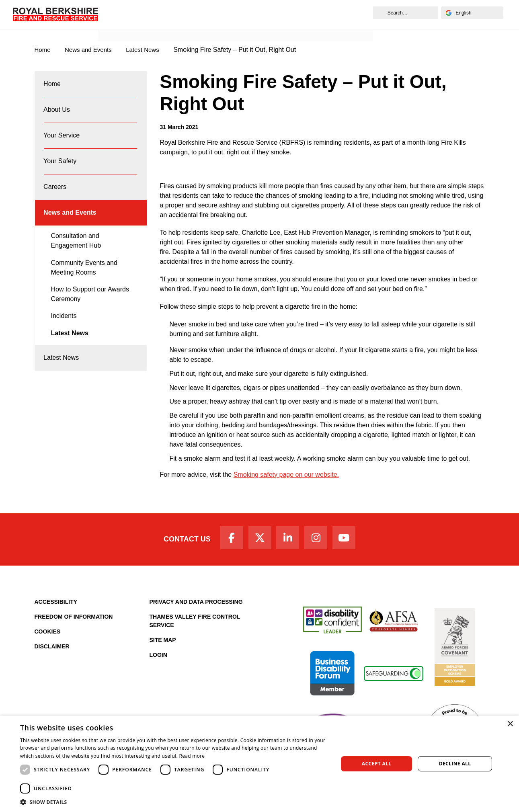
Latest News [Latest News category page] (149, 50)
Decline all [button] (455, 764)
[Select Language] (470, 13)
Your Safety (61, 173)
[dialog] (259, 764)
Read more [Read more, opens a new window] (192, 756)
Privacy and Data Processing (196, 605)
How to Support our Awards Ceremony (90, 314)
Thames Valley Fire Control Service (195, 624)
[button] (174, 802)
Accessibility (56, 605)
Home (53, 86)
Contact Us (180, 541)
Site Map (163, 643)
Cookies (48, 635)
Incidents (64, 335)
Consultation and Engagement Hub (76, 260)
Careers (56, 202)
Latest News (70, 353)
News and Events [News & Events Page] (91, 50)
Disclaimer (52, 650)
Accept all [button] (377, 764)
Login (158, 658)
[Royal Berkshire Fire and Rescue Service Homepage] (57, 14)
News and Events (130, 23)
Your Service (62, 144)
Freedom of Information (74, 620)
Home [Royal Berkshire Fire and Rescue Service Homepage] (43, 50)
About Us (57, 115)
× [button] (510, 724)
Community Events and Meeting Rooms (84, 287)
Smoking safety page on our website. (286, 475)
